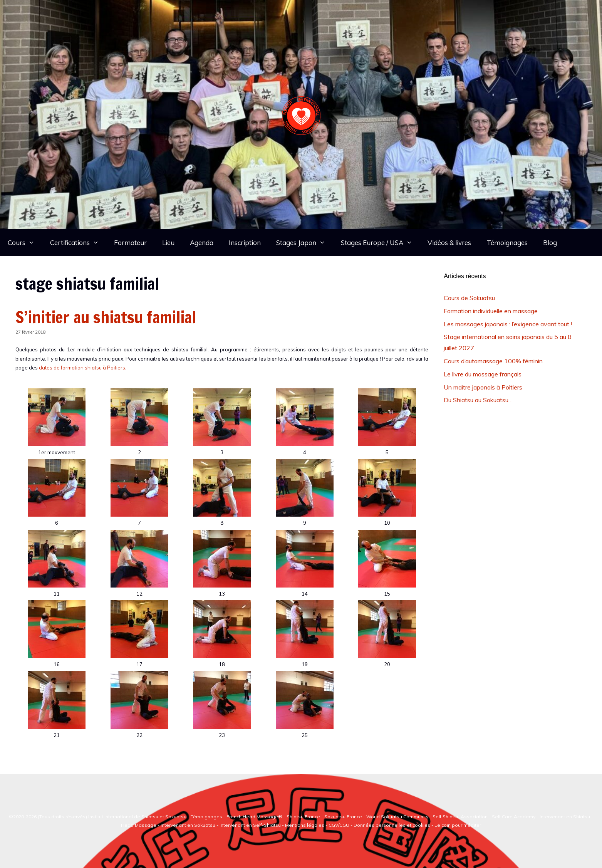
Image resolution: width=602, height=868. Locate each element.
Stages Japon (305, 243)
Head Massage (139, 825)
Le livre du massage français (483, 374)
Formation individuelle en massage (491, 311)
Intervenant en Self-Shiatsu (251, 825)
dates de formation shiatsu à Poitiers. (83, 368)
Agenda (202, 243)
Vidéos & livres (449, 243)
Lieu (168, 243)
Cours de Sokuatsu (469, 298)
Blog (550, 243)
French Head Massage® (254, 817)
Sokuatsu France (343, 817)
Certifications (78, 243)
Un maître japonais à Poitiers (483, 387)
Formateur (130, 243)
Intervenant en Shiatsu (565, 817)
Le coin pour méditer (458, 825)
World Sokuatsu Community (397, 817)
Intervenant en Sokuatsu (189, 825)
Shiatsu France (303, 817)
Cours (25, 243)
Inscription (245, 243)
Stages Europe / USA (381, 243)
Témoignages (507, 243)
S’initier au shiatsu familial (106, 317)
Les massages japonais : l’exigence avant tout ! (508, 324)
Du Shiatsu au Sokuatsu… (478, 400)
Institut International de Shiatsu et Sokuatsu (137, 817)
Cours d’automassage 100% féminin (493, 361)
